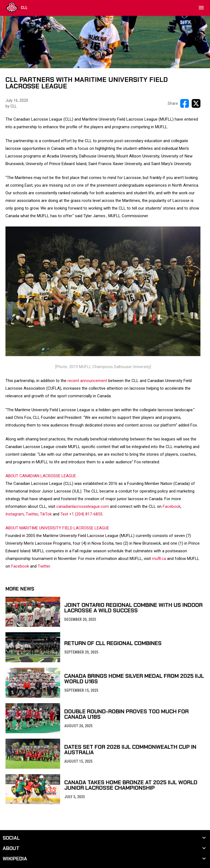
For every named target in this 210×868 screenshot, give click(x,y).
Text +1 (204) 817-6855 (81, 514)
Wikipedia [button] (15, 859)
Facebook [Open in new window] (20, 566)
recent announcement (87, 381)
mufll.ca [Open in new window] (159, 559)
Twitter (32, 514)
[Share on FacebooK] (185, 103)
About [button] (11, 848)
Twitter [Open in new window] (44, 566)
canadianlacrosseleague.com (83, 506)
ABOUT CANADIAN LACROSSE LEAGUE (41, 476)
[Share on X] (196, 103)
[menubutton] (201, 8)
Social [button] (11, 838)
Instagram (15, 514)
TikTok (46, 514)
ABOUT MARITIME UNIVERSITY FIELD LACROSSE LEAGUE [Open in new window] (57, 528)
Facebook (172, 506)
